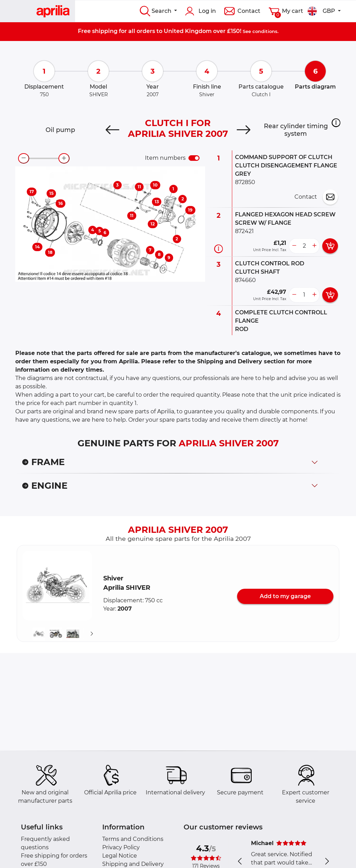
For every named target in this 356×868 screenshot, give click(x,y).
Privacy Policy (121, 847)
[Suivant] (92, 634)
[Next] (244, 130)
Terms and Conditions (133, 839)
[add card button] (330, 246)
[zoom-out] (24, 158)
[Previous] (112, 130)
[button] (336, 123)
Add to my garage (285, 596)
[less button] (294, 246)
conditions (265, 31)
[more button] (314, 246)
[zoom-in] (64, 158)
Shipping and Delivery (133, 864)
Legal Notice (120, 856)
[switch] (194, 158)
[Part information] (219, 249)
